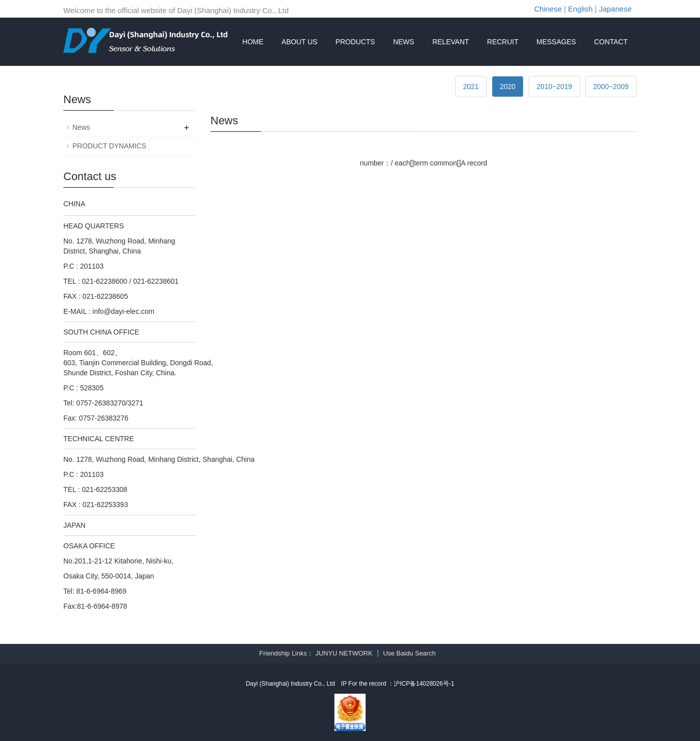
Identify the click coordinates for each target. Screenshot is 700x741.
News (81, 127)
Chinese (548, 9)
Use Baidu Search (410, 653)
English (581, 9)
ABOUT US (299, 42)
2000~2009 (611, 87)
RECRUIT (503, 42)
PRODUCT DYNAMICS (109, 146)
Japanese (615, 9)
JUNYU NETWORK (344, 653)
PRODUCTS (355, 42)
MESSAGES (556, 42)
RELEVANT (451, 42)
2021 (471, 87)
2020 (508, 87)
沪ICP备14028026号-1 (424, 684)
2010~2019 (554, 87)
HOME (253, 42)
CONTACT (611, 42)
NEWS (404, 42)
